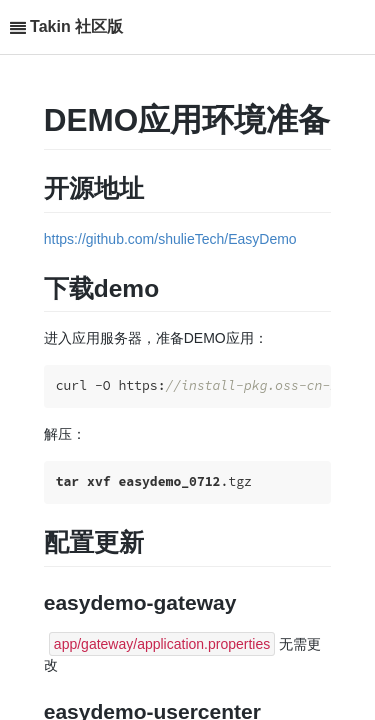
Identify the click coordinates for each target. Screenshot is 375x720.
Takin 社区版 (76, 26)
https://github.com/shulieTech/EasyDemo (170, 239)
